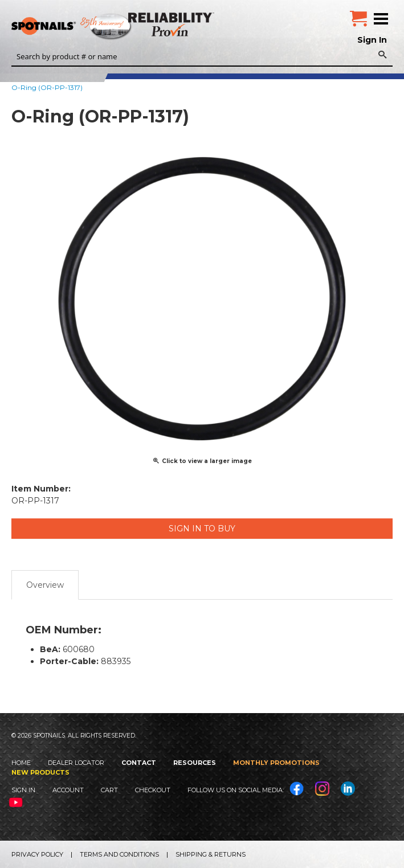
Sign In (372, 40)
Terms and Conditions (119, 854)
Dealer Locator (76, 763)
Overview (45, 585)
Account (68, 790)
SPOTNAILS (85, 27)
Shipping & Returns (211, 854)
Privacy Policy (37, 854)
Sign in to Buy (202, 529)
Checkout (153, 790)
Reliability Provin (172, 24)
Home (21, 763)
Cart (109, 790)
